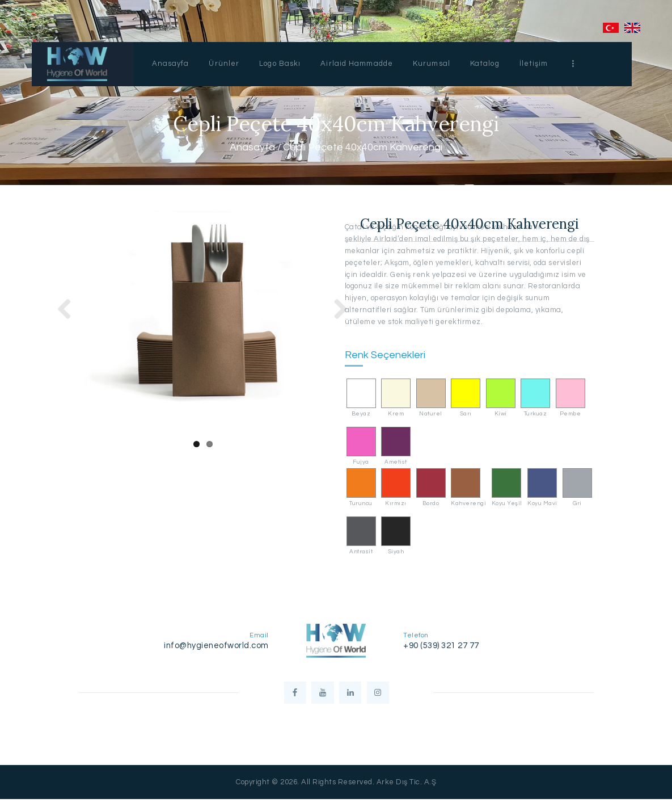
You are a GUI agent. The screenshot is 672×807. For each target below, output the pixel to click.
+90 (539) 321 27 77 (441, 646)
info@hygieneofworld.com (216, 646)
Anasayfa (252, 148)
